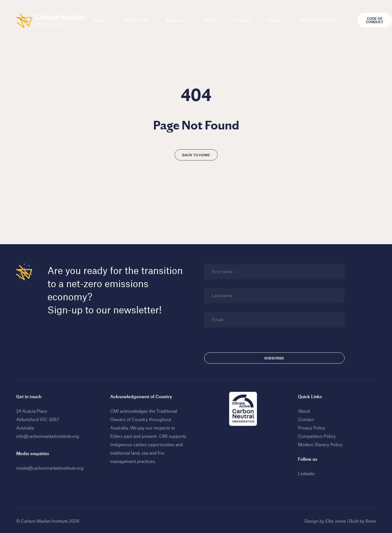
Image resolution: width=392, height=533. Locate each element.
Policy (211, 20)
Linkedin (306, 473)
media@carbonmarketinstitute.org (50, 468)
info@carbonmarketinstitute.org (48, 436)
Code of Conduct (375, 20)
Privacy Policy (312, 428)
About (99, 20)
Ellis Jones (336, 521)
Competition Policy (317, 436)
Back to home (196, 155)
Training (242, 20)
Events (275, 20)
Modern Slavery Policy (320, 444)
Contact (306, 419)
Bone (371, 521)
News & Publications (320, 20)
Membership (136, 20)
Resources (176, 20)
